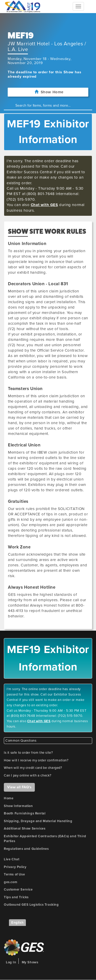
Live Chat (12, 859)
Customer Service (18, 890)
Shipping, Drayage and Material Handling (38, 821)
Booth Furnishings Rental (25, 813)
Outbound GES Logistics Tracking (31, 905)
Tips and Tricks (16, 897)
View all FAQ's (19, 787)
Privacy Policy (15, 867)
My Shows (30, 962)
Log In (11, 962)
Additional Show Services (25, 829)
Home (9, 798)
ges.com (10, 882)
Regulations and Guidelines (26, 849)
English (17, 923)
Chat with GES (44, 205)
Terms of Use (14, 874)
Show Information (18, 806)
